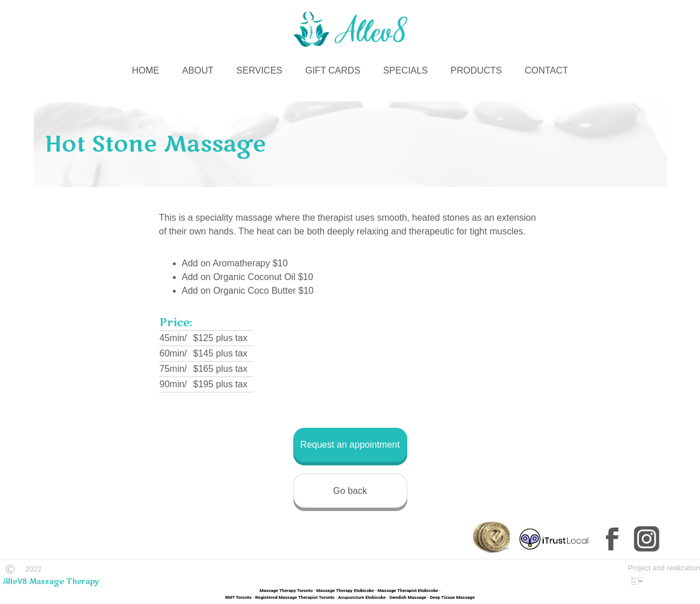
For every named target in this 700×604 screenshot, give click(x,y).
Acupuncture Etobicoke (362, 597)
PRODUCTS (476, 70)
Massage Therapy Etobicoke (345, 591)
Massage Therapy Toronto (286, 591)
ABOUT (198, 70)
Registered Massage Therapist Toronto (295, 597)
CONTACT (547, 70)
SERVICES (259, 70)
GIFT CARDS (333, 70)
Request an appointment (350, 445)
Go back (350, 491)
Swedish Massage (408, 597)
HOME (145, 70)
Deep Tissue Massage (452, 597)
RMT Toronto (238, 597)
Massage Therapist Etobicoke (408, 591)
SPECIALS (406, 70)
